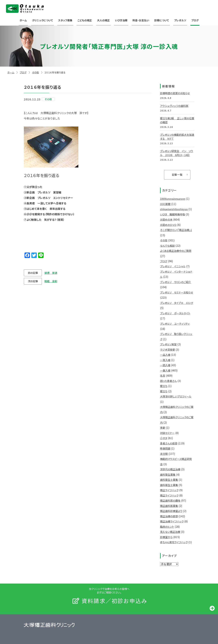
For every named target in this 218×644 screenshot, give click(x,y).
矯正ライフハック (169, 490)
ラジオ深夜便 (168, 350)
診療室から (166, 537)
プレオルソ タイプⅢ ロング (177, 303)
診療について (162, 20)
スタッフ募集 (65, 20)
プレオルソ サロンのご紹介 (176, 282)
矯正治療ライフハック (172, 521)
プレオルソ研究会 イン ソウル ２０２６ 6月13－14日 (177, 153)
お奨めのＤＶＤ (168, 225)
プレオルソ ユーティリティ (175, 324)
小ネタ (164, 438)
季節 (163, 428)
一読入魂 (165, 365)
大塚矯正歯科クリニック (25, 9)
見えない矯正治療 (170, 532)
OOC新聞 (165, 204)
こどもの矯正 (85, 20)
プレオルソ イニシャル (173, 266)
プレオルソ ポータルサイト (175, 313)
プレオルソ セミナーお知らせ (177, 292)
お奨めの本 (166, 219)
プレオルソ (180, 20)
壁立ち (164, 386)
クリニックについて (42, 20)
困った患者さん (168, 381)
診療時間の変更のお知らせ (175, 93)
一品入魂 (165, 355)
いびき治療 (121, 20)
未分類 (164, 454)
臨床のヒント (167, 527)
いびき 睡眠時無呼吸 (173, 214)
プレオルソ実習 (168, 344)
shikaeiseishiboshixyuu (174, 209)
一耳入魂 (165, 360)
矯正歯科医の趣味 (170, 501)
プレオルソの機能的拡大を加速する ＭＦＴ (177, 137)
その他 (35, 72)
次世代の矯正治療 (170, 469)
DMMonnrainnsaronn (173, 199)
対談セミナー (167, 433)
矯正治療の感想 (169, 516)
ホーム (23, 20)
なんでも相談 (167, 246)
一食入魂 (165, 370)
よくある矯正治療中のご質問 (176, 251)
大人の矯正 (103, 20)
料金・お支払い (141, 20)
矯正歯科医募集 (169, 506)
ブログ (195, 20)
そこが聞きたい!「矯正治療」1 (176, 230)
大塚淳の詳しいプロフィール (176, 396)
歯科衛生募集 (168, 475)
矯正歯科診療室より (171, 511)
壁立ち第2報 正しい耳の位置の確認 (177, 120)
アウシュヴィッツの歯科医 (174, 106)
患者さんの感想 (169, 443)
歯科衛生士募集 (169, 480)
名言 (163, 376)
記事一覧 (177, 175)
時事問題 (165, 448)
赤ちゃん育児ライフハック (174, 542)
